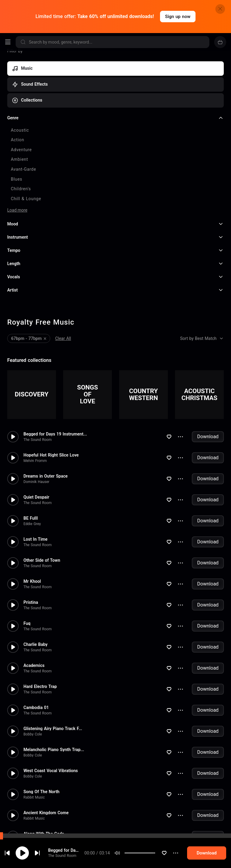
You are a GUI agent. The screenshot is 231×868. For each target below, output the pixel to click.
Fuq (27, 576)
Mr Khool (32, 534)
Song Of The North (42, 744)
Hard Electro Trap (40, 639)
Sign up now (178, 17)
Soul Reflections (39, 808)
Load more (17, 163)
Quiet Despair (36, 450)
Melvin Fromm (35, 414)
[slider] (167, 855)
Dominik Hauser (36, 435)
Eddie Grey (32, 477)
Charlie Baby (35, 597)
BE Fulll (31, 471)
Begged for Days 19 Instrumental (72, 852)
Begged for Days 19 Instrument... (55, 387)
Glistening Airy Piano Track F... (53, 681)
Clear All (63, 291)
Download (208, 389)
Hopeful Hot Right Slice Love (51, 408)
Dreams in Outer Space (46, 429)
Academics (34, 618)
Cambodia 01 (36, 660)
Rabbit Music (34, 750)
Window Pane (36, 829)
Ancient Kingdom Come (46, 766)
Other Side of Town (42, 513)
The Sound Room (62, 858)
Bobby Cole (33, 687)
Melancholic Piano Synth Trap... (54, 702)
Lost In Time (35, 492)
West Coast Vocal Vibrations (51, 723)
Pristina (31, 555)
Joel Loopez (33, 834)
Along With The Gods (44, 787)
